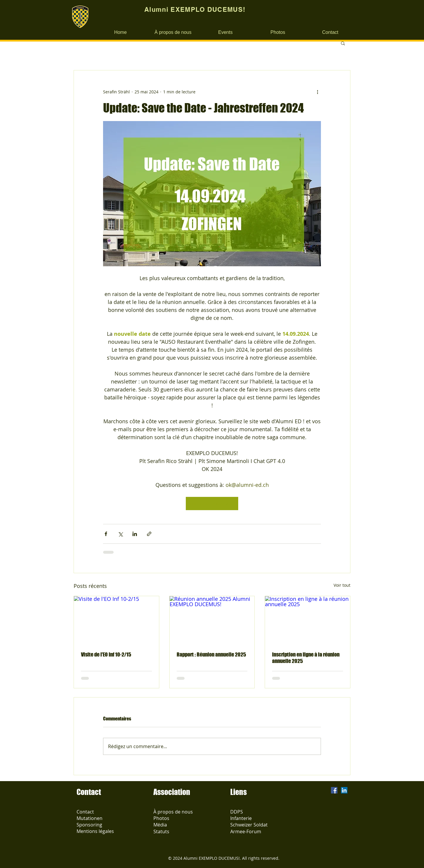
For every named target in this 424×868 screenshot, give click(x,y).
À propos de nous (173, 812)
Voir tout (342, 585)
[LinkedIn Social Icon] (344, 790)
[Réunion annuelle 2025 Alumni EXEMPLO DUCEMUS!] (212, 620)
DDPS (237, 812)
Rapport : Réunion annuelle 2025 (211, 654)
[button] (343, 43)
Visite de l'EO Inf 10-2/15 (106, 654)
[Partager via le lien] (149, 534)
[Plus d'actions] (317, 92)
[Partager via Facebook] (106, 534)
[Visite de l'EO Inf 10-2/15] (116, 620)
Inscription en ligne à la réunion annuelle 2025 (306, 658)
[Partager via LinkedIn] (135, 534)
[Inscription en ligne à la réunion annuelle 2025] (308, 620)
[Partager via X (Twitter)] (120, 534)
